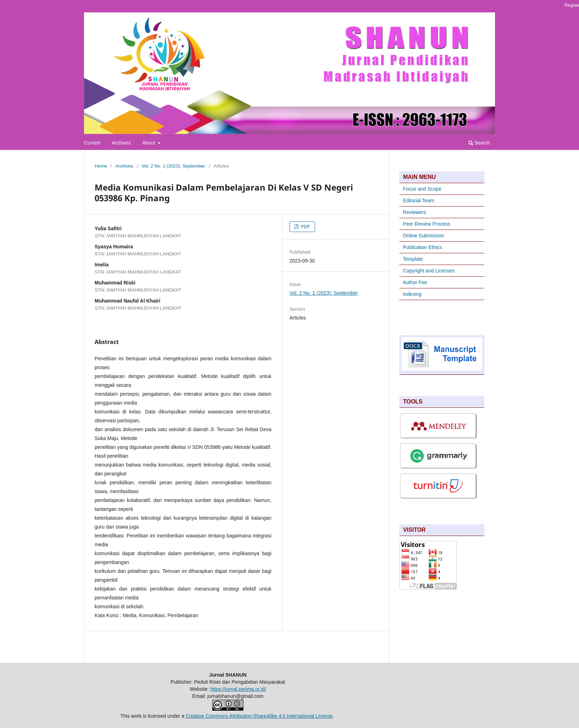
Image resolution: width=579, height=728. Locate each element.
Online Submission (424, 236)
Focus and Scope (422, 189)
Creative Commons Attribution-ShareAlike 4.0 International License (259, 716)
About (149, 143)
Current (92, 143)
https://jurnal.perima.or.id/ (238, 689)
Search (479, 143)
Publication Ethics (423, 247)
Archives (122, 143)
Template (413, 259)
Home (101, 166)
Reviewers (414, 212)
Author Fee (415, 282)
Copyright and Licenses (429, 271)
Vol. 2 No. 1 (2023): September (173, 166)
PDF (305, 227)
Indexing (412, 294)
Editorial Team (418, 201)
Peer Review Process (427, 224)
